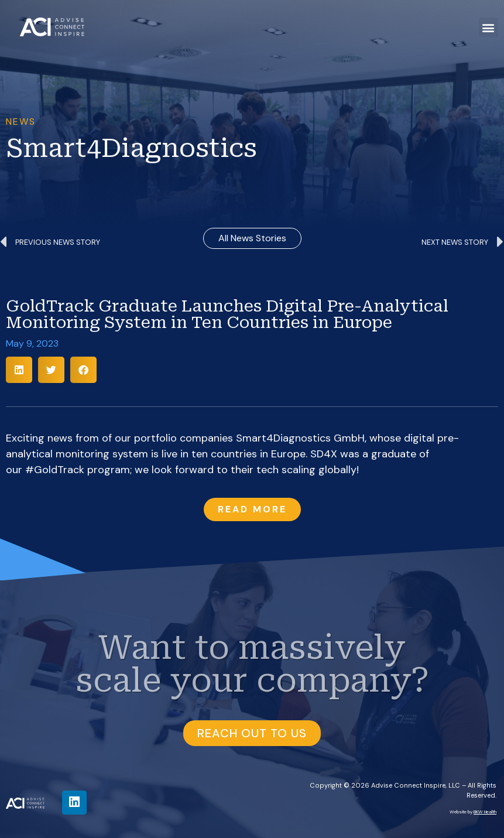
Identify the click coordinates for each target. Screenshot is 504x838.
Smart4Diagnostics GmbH (300, 438)
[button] (488, 27)
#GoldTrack (55, 470)
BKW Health (485, 812)
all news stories (252, 238)
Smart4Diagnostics (131, 148)
